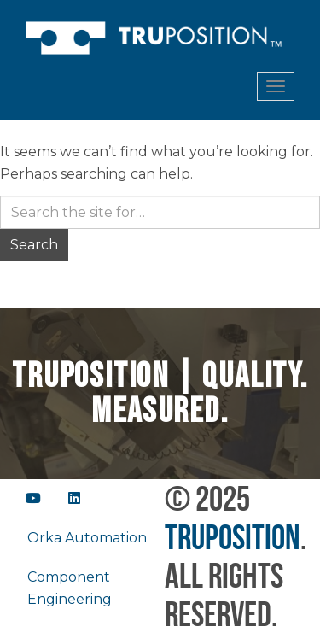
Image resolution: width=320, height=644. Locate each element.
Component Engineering (70, 588)
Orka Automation (87, 538)
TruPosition (233, 537)
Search (34, 245)
